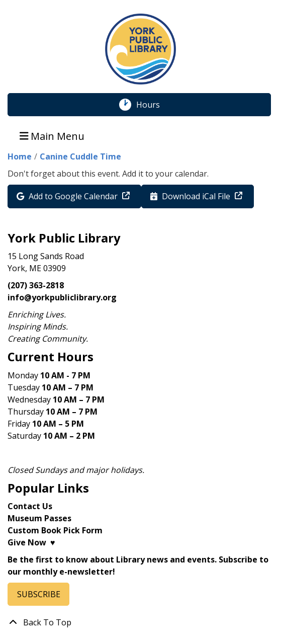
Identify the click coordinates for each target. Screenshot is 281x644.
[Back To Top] (140, 622)
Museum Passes (39, 518)
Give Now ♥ (31, 542)
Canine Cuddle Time (80, 156)
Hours (153, 105)
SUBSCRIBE (39, 594)
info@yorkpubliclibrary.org (62, 297)
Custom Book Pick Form (55, 530)
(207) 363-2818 (36, 285)
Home (20, 156)
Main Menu (52, 136)
